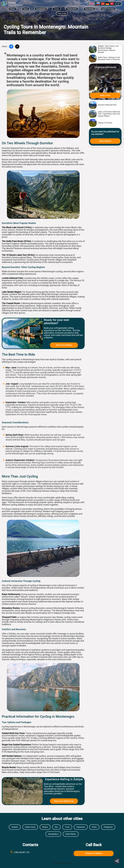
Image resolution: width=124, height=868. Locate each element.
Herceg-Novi (53, 834)
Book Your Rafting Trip (64, 801)
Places (13, 9)
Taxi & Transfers (108, 9)
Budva (45, 827)
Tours (26, 9)
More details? (105, 141)
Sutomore (81, 827)
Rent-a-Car (62, 14)
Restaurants (41, 9)
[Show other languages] (118, 4)
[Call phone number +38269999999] (30, 852)
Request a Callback (94, 853)
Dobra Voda (30, 827)
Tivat (67, 827)
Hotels (56, 9)
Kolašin (15, 827)
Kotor (94, 827)
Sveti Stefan (71, 834)
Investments (72, 9)
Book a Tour (105, 95)
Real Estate (89, 9)
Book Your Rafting (64, 345)
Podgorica (108, 827)
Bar (56, 827)
